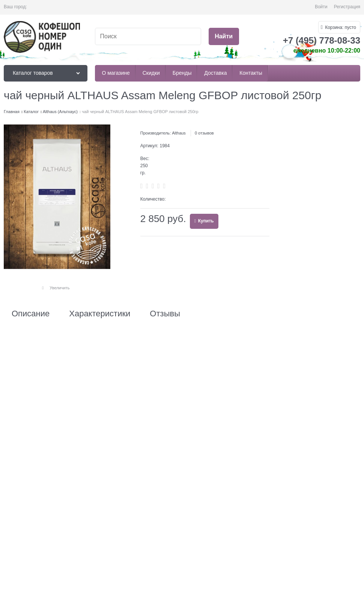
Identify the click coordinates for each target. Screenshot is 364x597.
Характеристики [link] (100, 314)
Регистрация (347, 7)
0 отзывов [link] (204, 133)
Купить (205, 221)
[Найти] (224, 37)
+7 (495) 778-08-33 (322, 40)
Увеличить (59, 288)
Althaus (179, 133)
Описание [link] (31, 314)
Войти (321, 7)
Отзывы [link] (165, 314)
